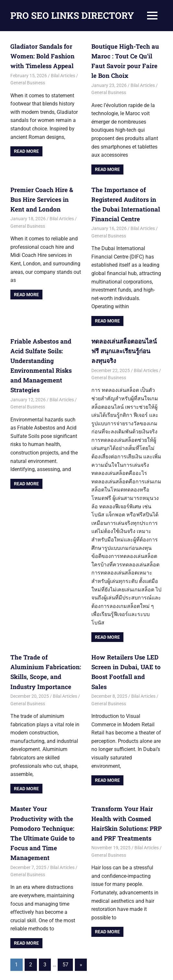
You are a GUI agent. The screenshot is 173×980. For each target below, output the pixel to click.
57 (65, 937)
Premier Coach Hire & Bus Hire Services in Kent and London (46, 197)
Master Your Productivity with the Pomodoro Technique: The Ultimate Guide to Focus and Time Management (46, 811)
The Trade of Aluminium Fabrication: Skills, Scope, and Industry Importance (46, 662)
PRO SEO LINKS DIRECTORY (72, 15)
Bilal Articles (63, 74)
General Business (28, 81)
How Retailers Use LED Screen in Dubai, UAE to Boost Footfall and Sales (125, 662)
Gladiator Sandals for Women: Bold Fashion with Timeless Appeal (40, 55)
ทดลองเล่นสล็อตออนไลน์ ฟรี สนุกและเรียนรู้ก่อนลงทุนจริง (123, 347)
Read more (26, 150)
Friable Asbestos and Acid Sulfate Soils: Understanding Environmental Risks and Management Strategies (46, 356)
